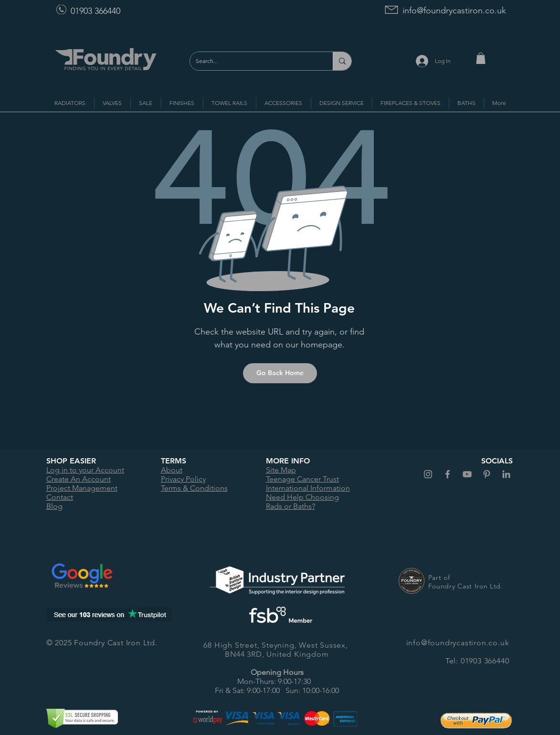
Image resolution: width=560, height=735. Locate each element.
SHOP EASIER (71, 461)
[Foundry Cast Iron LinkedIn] (506, 474)
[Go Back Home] (280, 373)
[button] (481, 58)
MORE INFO (288, 461)
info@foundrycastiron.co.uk (454, 10)
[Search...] (254, 61)
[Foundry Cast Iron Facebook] (448, 474)
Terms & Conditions (194, 488)
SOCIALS (497, 461)
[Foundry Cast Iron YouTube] (467, 474)
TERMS (174, 461)
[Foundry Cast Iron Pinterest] (487, 474)
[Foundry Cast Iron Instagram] (428, 474)
